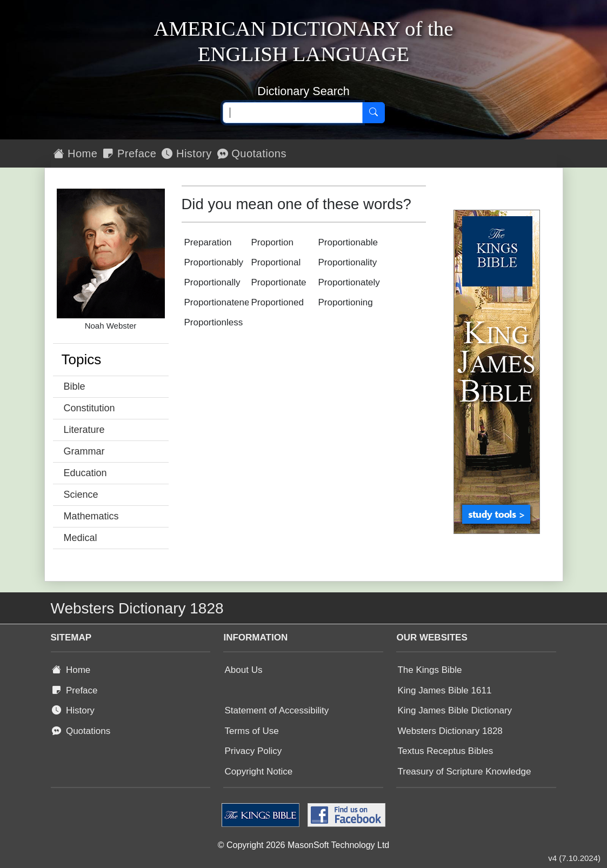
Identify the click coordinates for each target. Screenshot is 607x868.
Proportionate (279, 282)
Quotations (252, 153)
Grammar (84, 451)
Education (85, 473)
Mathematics (91, 516)
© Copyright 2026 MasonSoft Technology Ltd (303, 845)
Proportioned (278, 302)
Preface (129, 153)
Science (81, 495)
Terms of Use (251, 731)
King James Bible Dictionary (455, 710)
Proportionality (348, 262)
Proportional (276, 262)
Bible (75, 386)
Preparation (208, 242)
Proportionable (348, 242)
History (186, 153)
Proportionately (349, 282)
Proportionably (214, 262)
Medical (81, 538)
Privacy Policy (253, 751)
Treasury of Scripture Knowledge (464, 772)
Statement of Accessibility (276, 710)
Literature (84, 430)
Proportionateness (222, 302)
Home (76, 153)
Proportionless (214, 322)
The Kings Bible (429, 670)
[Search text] (293, 113)
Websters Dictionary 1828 (450, 731)
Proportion (272, 242)
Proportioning (346, 302)
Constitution (89, 408)
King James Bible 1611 (444, 690)
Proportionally (212, 282)
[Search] (373, 113)
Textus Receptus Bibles (445, 751)
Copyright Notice (258, 772)
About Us (243, 670)
